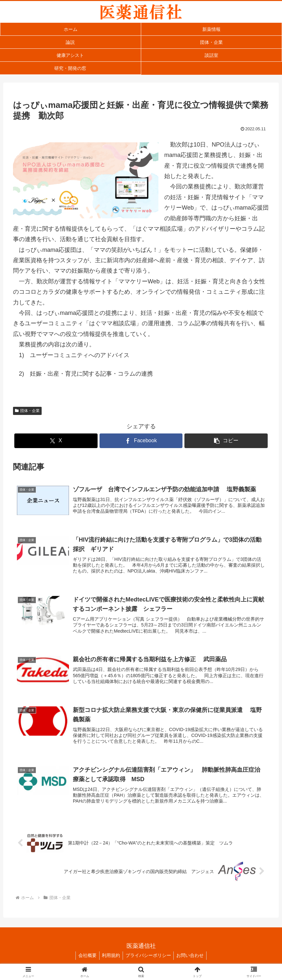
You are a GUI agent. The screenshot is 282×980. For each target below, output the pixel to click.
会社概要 (85, 960)
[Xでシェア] (56, 441)
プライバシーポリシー (149, 960)
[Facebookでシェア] (141, 441)
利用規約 (110, 960)
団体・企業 (27, 411)
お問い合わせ (192, 960)
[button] (226, 441)
